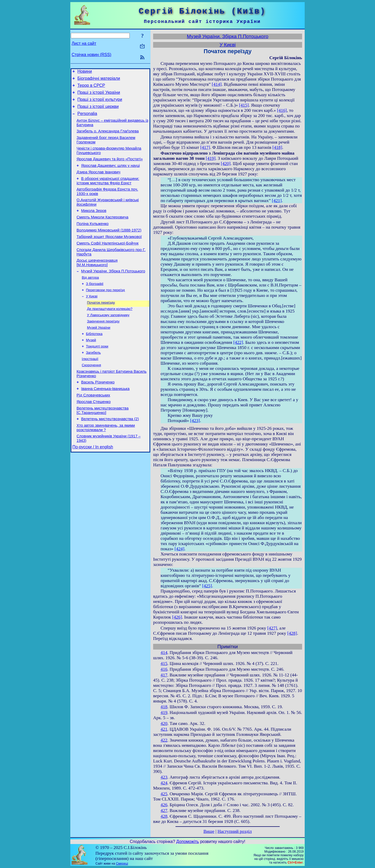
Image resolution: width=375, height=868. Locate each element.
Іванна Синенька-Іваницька (105, 419)
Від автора (90, 298)
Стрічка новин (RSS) (91, 55)
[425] (207, 586)
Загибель (93, 380)
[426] (177, 617)
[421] (277, 201)
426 (164, 805)
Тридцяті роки (97, 373)
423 (164, 777)
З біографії (95, 305)
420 (164, 723)
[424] (179, 549)
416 (164, 669)
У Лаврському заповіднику (108, 339)
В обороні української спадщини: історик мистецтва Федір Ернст (108, 192)
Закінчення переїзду (103, 346)
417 (164, 675)
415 (164, 664)
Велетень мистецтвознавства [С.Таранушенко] (103, 443)
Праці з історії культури (100, 103)
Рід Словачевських (93, 426)
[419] (211, 158)
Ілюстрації (90, 386)
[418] (277, 147)
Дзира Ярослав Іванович (98, 183)
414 (164, 653)
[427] (272, 628)
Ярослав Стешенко (94, 434)
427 (164, 811)
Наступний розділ (235, 831)
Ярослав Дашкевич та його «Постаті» (110, 168)
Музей (91, 366)
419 (164, 713)
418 (164, 707)
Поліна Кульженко (93, 239)
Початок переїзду (101, 325)
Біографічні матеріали (99, 80)
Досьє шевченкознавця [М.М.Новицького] (97, 282)
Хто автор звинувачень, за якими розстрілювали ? (106, 462)
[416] (282, 110)
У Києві (92, 319)
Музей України (99, 353)
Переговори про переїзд (105, 312)
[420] (226, 164)
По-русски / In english (93, 483)
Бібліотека (94, 359)
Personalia (87, 119)
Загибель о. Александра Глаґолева (108, 138)
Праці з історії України (99, 96)
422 (164, 740)
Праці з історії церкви (98, 111)
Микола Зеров (94, 225)
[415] (244, 105)
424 (164, 783)
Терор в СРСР (91, 88)
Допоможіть (188, 842)
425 (164, 794)
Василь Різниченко (98, 412)
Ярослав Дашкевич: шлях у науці (111, 176)
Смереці (122, 864)
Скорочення (91, 393)
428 (164, 816)
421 (164, 729)
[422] (238, 342)
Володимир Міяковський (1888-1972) (109, 247)
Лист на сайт (84, 43)
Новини (85, 72)
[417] (205, 147)
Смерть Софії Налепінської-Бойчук (108, 261)
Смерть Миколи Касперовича (102, 232)
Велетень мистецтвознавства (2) (110, 453)
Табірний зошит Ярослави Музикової (109, 254)
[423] (195, 421)
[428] (292, 633)
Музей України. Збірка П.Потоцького (113, 291)
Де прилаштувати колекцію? (110, 332)
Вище (209, 831)
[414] (217, 84)
